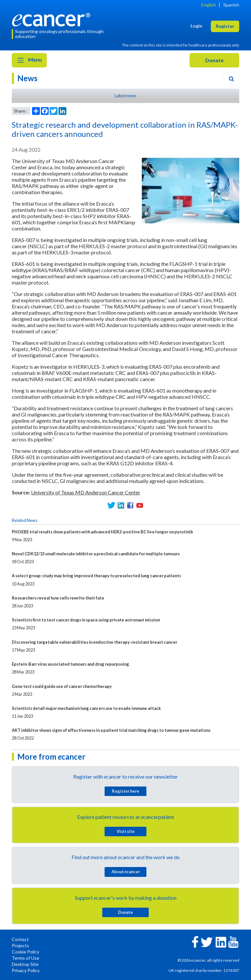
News (27, 78)
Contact (20, 939)
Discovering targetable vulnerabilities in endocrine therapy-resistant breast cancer (94, 642)
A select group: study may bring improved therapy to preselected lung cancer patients (96, 576)
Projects (20, 945)
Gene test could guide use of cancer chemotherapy (62, 686)
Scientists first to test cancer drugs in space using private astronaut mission (86, 620)
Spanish (231, 5)
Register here (125, 791)
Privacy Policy (26, 970)
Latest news (125, 96)
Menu (29, 60)
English (209, 5)
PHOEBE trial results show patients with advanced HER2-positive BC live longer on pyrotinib (102, 532)
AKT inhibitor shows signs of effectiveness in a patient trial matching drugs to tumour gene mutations (111, 730)
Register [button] (225, 26)
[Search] (231, 79)
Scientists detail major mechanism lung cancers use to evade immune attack (86, 708)
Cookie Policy (25, 952)
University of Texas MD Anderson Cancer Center (86, 492)
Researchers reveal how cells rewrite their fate (58, 598)
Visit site (126, 831)
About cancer (126, 872)
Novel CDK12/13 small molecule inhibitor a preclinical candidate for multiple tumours (96, 554)
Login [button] (196, 26)
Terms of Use (25, 958)
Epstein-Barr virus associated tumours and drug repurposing (70, 664)
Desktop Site (25, 964)
